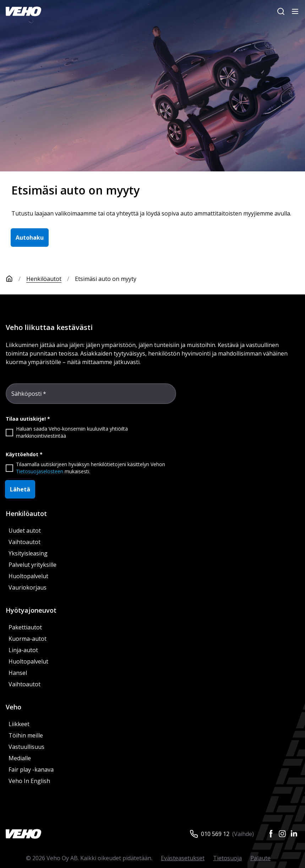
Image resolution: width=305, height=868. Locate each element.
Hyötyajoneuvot (31, 610)
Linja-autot (23, 650)
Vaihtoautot (24, 542)
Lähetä (20, 489)
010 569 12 (215, 834)
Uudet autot (25, 531)
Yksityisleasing (28, 553)
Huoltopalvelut (28, 576)
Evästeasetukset (183, 858)
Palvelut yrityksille (32, 565)
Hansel (18, 673)
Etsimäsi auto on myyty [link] (106, 279)
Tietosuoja (227, 858)
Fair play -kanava (31, 770)
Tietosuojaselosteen (40, 471)
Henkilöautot (44, 279)
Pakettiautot (25, 627)
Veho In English (29, 781)
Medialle (20, 758)
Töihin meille (26, 735)
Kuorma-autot (28, 639)
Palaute (260, 858)
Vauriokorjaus (28, 587)
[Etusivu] (16, 279)
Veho (13, 707)
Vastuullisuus (26, 747)
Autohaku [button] (30, 238)
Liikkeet (19, 724)
